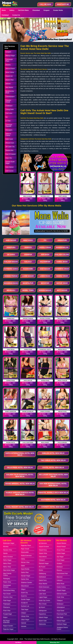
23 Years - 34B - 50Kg (45, 353)
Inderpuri (60, 580)
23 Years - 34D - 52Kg (11, 415)
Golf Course (9, 171)
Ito (45, 240)
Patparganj (7, 604)
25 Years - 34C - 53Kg (62, 384)
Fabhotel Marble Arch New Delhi (53, 493)
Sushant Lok (25, 606)
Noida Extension (26, 556)
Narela (5, 553)
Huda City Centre (45, 601)
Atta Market (9, 87)
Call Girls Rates (23, 10)
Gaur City (9, 158)
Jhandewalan (62, 247)
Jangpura (11, 247)
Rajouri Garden (8, 626)
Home (4, 10)
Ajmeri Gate (43, 621)
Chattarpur (9, 106)
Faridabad (5, 15)
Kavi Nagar (45, 269)
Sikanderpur (25, 586)
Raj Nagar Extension (6, 622)
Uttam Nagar (25, 620)
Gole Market (10, 167)
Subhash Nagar (62, 624)
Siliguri (23, 589)
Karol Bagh (62, 262)
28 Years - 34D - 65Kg (28, 200)
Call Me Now (45, 4)
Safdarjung (42, 574)
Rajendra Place (26, 545)
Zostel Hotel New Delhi (53, 467)
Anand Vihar (10, 80)
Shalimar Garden (27, 583)
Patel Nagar (7, 601)
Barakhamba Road (10, 92)
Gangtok (8, 52)
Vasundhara (43, 557)
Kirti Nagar (42, 590)
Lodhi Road (45, 276)
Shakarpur (60, 604)
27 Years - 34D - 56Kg (63, 200)
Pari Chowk (7, 594)
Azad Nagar (61, 560)
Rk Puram (42, 567)
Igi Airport (42, 607)
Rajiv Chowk (25, 549)
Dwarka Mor (10, 150)
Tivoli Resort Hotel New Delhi (20, 507)
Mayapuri (45, 283)
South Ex (24, 596)
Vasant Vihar (43, 553)
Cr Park (8, 121)
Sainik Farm (43, 580)
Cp (7, 117)
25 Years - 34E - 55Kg (62, 415)
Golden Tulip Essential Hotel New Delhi (20, 476)
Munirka (6, 547)
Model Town (28, 290)
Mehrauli (11, 290)
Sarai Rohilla (25, 569)
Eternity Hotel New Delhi (53, 507)
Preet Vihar (7, 611)
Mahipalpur (28, 283)
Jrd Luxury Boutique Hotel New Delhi (53, 476)
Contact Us (16, 15)
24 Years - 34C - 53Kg (11, 384)
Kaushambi (28, 269)
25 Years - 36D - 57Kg (11, 353)
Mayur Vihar (62, 283)
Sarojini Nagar (26, 576)
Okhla (23, 559)
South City (24, 593)
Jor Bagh (45, 255)
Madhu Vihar (62, 276)
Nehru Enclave (8, 557)
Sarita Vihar (25, 572)
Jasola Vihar (45, 247)
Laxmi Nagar (28, 276)
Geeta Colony (61, 587)
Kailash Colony (62, 255)
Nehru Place (7, 563)
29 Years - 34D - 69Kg (28, 322)
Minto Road (60, 584)
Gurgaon (46, 10)
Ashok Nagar (61, 553)
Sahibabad (42, 577)
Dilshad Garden (62, 594)
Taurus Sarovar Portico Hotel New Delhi (20, 493)
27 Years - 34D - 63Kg (45, 200)
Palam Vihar (7, 582)
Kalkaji (28, 262)
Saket (23, 566)
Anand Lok (9, 76)
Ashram (8, 84)
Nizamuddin (25, 552)
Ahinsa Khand (10, 69)
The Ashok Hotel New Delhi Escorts (37, 639)
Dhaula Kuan (10, 143)
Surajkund (24, 603)
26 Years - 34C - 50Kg (45, 446)
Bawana (59, 570)
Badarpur (60, 567)
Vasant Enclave (44, 547)
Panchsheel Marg (9, 590)
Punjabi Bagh (8, 614)
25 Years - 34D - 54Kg (28, 353)
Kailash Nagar (11, 262)
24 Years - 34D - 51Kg (11, 322)
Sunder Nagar (26, 599)
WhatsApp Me (63, 4)
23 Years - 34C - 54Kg (28, 415)
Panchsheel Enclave (7, 586)
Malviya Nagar (10, 56)
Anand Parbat (61, 547)
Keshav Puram (11, 276)
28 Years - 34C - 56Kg (11, 446)
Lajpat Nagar (43, 597)
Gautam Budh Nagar (10, 163)
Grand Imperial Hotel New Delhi (20, 484)
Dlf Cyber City (10, 147)
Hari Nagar (11, 240)
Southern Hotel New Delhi (53, 500)
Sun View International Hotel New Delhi (53, 485)
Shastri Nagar (61, 590)
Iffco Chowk (43, 604)
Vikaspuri (42, 560)
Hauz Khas (28, 240)
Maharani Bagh (11, 283)
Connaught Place (9, 60)
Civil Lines (9, 113)
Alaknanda (42, 624)
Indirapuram (43, 611)
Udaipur (24, 613)
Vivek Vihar (60, 597)
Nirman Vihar (25, 562)
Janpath (28, 247)
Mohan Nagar (45, 290)
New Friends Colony (7, 574)
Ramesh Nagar (44, 563)
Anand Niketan (61, 543)
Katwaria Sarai (11, 269)
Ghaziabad (36, 10)
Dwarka (8, 65)
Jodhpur (28, 255)
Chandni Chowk (8, 101)
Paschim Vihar (8, 597)
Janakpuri (62, 240)
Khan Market (43, 584)
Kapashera (42, 614)
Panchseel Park (62, 614)
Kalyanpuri (45, 262)
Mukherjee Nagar (9, 543)
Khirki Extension (44, 587)
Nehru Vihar (7, 567)
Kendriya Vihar (62, 269)
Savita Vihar (25, 579)
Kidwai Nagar (61, 621)
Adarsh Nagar (43, 617)
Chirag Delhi (10, 109)
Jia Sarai (11, 255)
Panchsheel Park (62, 574)
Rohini (41, 570)
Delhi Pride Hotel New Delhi (20, 467)
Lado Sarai (42, 594)
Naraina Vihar (8, 550)
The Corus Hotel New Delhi (53, 460)
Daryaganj (9, 130)
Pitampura (7, 607)
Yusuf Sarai (60, 611)
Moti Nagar (62, 290)
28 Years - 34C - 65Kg (62, 322)
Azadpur (59, 563)
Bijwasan (60, 577)
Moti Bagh (60, 617)
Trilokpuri (60, 601)
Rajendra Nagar (8, 629)
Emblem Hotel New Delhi (53, 453)
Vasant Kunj (43, 550)
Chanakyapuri (10, 97)
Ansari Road (61, 550)
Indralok (24, 626)
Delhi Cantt (9, 139)
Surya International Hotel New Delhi (20, 454)
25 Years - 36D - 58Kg (62, 353)
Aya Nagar (60, 557)
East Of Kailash (11, 154)
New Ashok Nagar (9, 570)
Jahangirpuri (61, 607)
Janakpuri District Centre (62, 628)
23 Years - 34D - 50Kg (45, 415)
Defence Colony (8, 134)
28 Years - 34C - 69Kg (62, 446)
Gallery (12, 10)
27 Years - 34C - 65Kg (45, 384)
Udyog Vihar (25, 616)
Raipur (5, 617)
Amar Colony (10, 72)
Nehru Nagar (7, 560)
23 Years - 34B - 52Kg (45, 322)
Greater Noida (58, 10)
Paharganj (7, 579)
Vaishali (24, 623)
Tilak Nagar (25, 609)
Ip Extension (43, 543)
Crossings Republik (9, 125)
